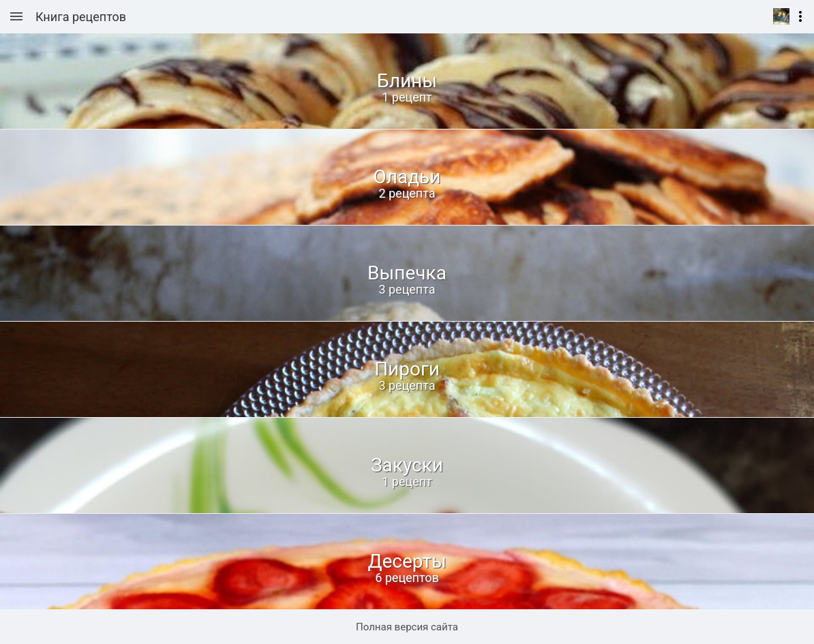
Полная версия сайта (407, 627)
